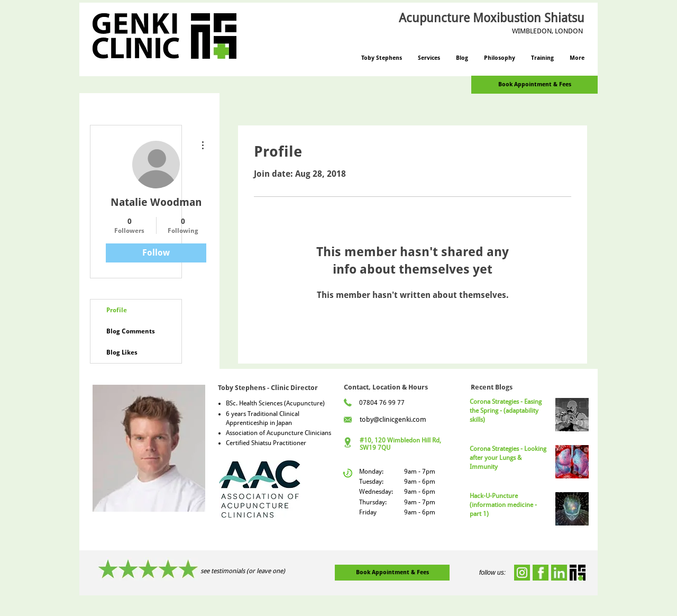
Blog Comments (131, 331)
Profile (117, 310)
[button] (429, 58)
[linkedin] (559, 573)
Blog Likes (122, 352)
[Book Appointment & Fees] (534, 85)
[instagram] (522, 573)
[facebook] (541, 573)
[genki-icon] (578, 573)
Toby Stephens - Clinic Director (268, 388)
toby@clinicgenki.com (393, 419)
